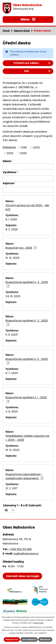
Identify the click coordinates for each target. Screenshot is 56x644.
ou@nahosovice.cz (26, 553)
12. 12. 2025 (12, 258)
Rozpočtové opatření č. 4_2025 (27, 284)
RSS (37, 71)
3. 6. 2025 (12, 411)
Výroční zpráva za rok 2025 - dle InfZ (27, 207)
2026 (23, 153)
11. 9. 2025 (12, 335)
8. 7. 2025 (12, 373)
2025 (10, 153)
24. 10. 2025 (13, 296)
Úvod (6, 31)
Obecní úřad (22, 31)
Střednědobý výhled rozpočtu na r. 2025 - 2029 (27, 438)
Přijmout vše (12, 639)
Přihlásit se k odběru (32, 63)
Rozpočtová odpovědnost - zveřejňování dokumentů (24, 476)
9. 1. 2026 (11, 219)
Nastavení (45, 639)
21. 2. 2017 (12, 488)
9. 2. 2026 (12, 229)
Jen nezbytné (29, 639)
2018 (24, 147)
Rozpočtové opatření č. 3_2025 (27, 322)
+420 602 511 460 (20, 549)
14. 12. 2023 (12, 450)
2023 (36, 147)
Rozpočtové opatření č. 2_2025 (27, 361)
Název (7, 161)
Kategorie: (9, 147)
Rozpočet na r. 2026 (21, 248)
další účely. (39, 623)
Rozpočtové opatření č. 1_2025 (26, 399)
